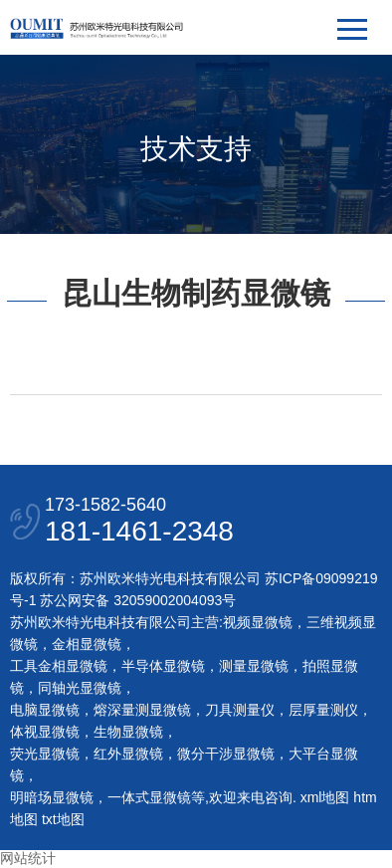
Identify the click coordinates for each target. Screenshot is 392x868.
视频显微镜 (258, 622)
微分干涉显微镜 (226, 754)
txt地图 (63, 819)
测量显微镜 (254, 666)
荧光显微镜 (45, 754)
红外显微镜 (128, 754)
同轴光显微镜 (80, 688)
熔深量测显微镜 (142, 710)
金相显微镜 (87, 644)
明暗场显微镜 (52, 797)
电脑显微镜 (45, 710)
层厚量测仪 (323, 710)
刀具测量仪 (240, 710)
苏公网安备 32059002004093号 (136, 600)
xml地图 (325, 797)
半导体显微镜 (163, 666)
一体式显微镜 (149, 797)
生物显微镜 (128, 732)
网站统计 (28, 858)
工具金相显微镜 (59, 666)
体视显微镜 (45, 732)
